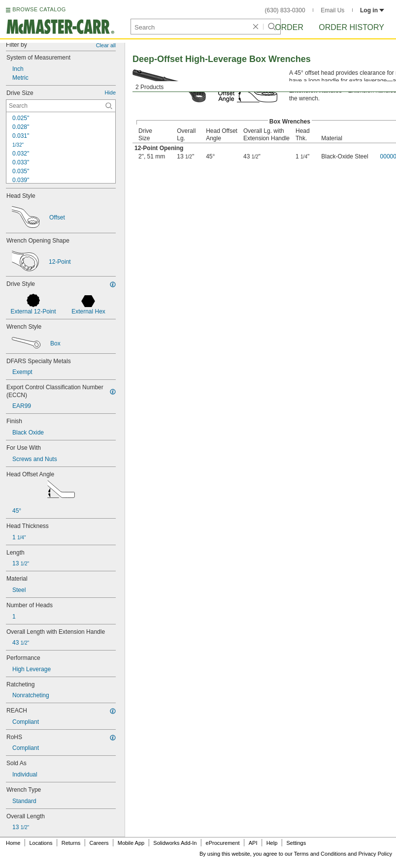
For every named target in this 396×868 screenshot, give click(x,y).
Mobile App (131, 843)
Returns (71, 843)
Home (13, 843)
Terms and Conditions (320, 854)
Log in (372, 10)
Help (272, 843)
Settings (296, 843)
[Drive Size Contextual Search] (61, 106)
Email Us (332, 10)
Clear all (106, 45)
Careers (99, 843)
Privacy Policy (375, 854)
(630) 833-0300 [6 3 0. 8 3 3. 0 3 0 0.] (285, 10)
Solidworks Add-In (175, 843)
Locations (41, 843)
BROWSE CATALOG (39, 9)
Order (289, 27)
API (253, 843)
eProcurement (223, 843)
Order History (351, 27)
